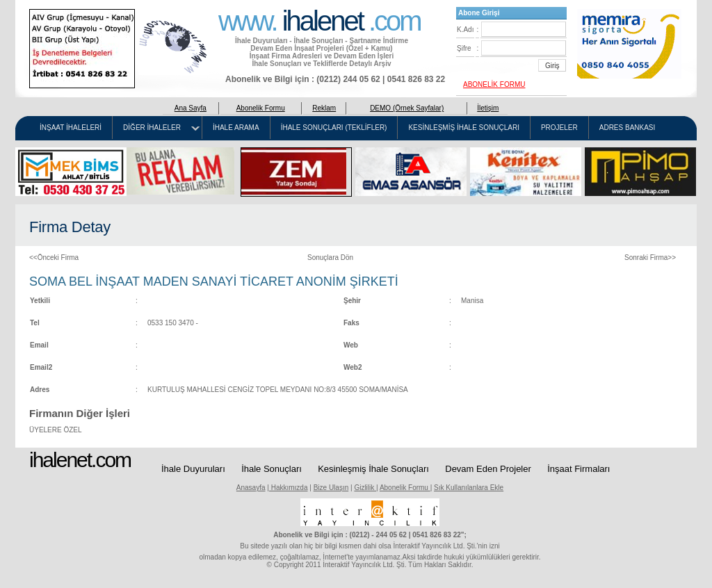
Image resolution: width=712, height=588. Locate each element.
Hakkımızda (289, 488)
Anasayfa (251, 488)
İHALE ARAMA (236, 128)
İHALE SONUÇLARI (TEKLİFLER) (334, 128)
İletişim (488, 108)
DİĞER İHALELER (152, 128)
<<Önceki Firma (54, 258)
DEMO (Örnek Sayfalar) (407, 108)
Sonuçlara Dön (330, 258)
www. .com (319, 19)
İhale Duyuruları (193, 469)
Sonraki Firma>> (650, 258)
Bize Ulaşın (331, 488)
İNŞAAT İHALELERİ (71, 128)
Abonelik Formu (261, 108)
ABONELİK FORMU (494, 84)
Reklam (324, 108)
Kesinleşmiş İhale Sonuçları (373, 469)
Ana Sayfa (191, 108)
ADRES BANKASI (628, 128)
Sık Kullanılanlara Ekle (469, 488)
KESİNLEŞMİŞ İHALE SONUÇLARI (464, 128)
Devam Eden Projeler (488, 469)
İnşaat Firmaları (578, 469)
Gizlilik (365, 488)
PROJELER (559, 128)
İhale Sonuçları (272, 469)
